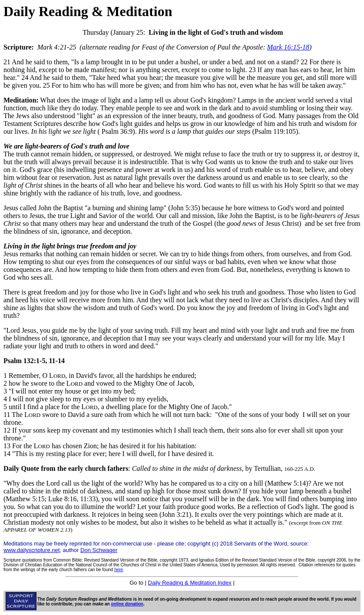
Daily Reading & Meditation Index (190, 583)
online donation (127, 604)
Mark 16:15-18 (288, 47)
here (119, 570)
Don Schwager (99, 550)
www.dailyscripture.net (31, 550)
